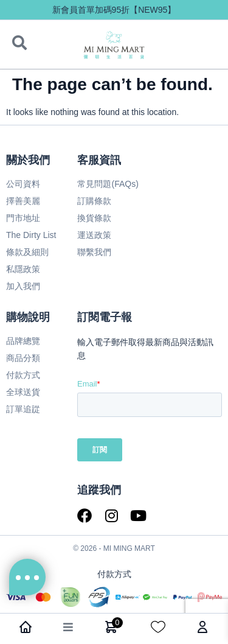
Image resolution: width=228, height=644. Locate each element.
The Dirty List (31, 235)
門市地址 (23, 218)
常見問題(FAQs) (108, 184)
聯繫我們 (94, 252)
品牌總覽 (23, 341)
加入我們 (23, 286)
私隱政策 (23, 269)
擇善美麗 (23, 201)
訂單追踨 (23, 409)
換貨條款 (94, 218)
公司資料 (23, 184)
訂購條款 (94, 201)
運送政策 (94, 235)
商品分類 (23, 358)
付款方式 (23, 375)
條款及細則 (27, 252)
